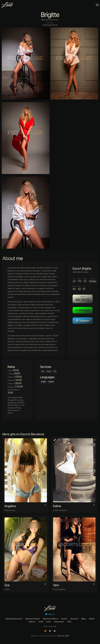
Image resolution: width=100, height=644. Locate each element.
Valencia (32, 622)
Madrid (92, 619)
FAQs (69, 622)
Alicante (64, 619)
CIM (43, 371)
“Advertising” (59, 622)
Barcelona (74, 619)
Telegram (82, 321)
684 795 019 (82, 300)
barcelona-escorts (49, 20)
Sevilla (41, 622)
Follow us (50, 614)
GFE (55, 371)
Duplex (49, 371)
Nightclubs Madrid (32, 619)
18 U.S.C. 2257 (63, 636)
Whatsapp (83, 310)
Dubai (48, 622)
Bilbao (84, 619)
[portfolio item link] (26, 475)
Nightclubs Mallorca (50, 619)
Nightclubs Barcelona (14, 619)
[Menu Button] (97, 5)
